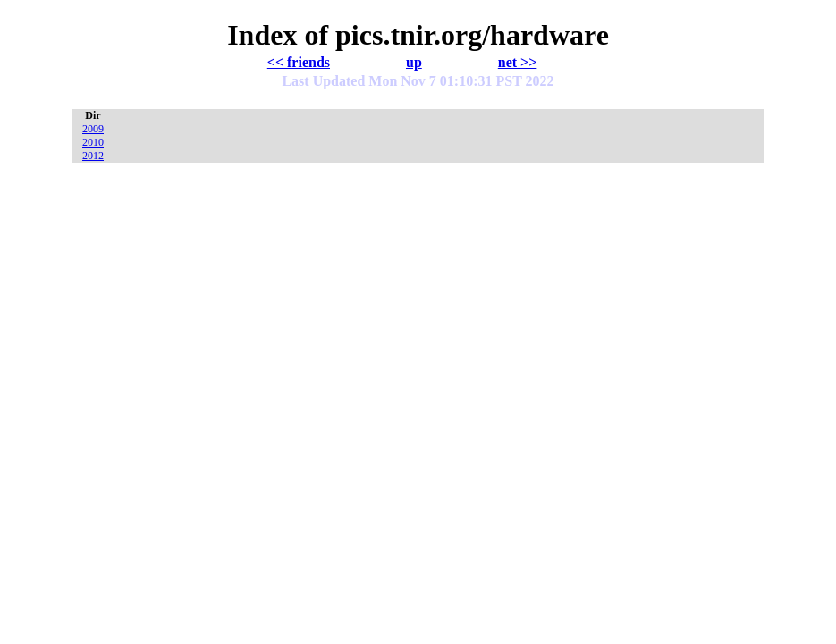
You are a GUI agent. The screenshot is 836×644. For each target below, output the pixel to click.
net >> (518, 62)
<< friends (299, 62)
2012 (93, 156)
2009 (93, 129)
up (414, 62)
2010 (93, 142)
